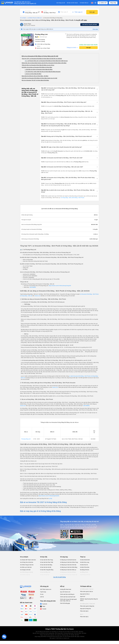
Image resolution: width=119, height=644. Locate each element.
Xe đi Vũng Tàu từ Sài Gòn (27, 562)
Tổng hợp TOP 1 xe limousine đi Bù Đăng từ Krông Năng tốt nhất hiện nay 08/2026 (42, 59)
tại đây (51, 498)
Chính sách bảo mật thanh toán (68, 597)
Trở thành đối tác (84, 3)
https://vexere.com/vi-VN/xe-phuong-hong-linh (60, 286)
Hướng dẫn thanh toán (66, 589)
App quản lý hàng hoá (85, 609)
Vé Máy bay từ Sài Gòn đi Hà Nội (68, 565)
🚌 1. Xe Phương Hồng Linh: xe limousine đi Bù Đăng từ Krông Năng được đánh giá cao (46, 61)
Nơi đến (45, 11)
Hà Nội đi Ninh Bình (85, 560)
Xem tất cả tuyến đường (59, 577)
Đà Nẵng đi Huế (84, 572)
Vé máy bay (64, 557)
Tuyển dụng (43, 592)
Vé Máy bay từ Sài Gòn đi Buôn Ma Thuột (69, 575)
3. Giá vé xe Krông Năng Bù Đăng (33, 74)
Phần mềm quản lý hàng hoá (87, 606)
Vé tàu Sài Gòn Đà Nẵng (46, 565)
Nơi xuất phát (28, 11)
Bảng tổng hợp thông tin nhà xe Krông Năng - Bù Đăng (35, 76)
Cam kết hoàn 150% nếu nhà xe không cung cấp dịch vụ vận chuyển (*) (24, 3)
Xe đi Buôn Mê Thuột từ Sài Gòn (28, 560)
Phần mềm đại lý (84, 611)
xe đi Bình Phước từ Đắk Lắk (34, 18)
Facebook (45, 604)
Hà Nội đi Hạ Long (85, 562)
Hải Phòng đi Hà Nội (85, 575)
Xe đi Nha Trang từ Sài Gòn (27, 565)
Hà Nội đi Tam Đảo (85, 567)
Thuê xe (83, 557)
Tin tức (42, 594)
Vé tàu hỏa (44, 557)
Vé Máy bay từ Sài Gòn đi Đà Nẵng (69, 567)
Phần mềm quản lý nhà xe (87, 592)
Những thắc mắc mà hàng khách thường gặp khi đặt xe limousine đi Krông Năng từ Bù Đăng (44, 63)
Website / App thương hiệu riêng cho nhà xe (89, 600)
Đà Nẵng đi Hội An (85, 570)
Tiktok (44, 606)
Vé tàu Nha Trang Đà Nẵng (47, 570)
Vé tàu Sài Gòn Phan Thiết (47, 562)
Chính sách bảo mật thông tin (67, 594)
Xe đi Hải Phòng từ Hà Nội (27, 572)
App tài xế (83, 596)
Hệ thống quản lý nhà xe (87, 589)
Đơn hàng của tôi (61, 3)
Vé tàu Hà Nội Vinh (45, 575)
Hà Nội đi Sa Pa (84, 565)
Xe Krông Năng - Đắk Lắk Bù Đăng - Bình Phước (72, 198)
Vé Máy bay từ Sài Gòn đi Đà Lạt (68, 570)
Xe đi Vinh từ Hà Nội (25, 575)
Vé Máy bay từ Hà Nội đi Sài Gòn (68, 560)
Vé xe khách (23, 18)
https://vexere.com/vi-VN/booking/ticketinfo (49, 496)
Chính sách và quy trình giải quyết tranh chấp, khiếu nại (68, 600)
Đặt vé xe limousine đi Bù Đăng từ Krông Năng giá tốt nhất (40, 56)
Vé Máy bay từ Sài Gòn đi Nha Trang (69, 562)
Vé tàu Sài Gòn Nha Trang (46, 560)
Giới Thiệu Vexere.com (46, 589)
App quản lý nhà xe (85, 594)
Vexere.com (37, 296)
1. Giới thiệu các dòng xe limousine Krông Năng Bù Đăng (39, 69)
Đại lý (82, 614)
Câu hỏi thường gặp (65, 603)
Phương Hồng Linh (26, 439)
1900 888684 (33, 287)
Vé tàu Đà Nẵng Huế (45, 572)
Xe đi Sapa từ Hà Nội (25, 570)
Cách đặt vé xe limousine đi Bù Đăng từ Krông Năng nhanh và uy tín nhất (39, 78)
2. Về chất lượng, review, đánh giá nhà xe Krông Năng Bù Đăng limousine (43, 72)
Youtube (44, 609)
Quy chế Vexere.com (65, 592)
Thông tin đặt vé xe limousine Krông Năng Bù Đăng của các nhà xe (38, 65)
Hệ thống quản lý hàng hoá (88, 604)
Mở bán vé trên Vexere (72, 3)
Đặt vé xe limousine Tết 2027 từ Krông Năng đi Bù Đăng (35, 80)
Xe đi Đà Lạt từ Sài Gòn (26, 567)
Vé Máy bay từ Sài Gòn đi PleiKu (68, 572)
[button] (69, 89)
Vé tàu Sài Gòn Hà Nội (46, 567)
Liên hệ (42, 597)
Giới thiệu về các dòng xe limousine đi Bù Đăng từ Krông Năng (37, 67)
